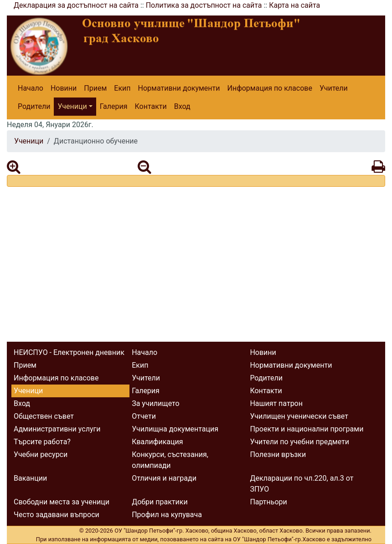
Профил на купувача (167, 515)
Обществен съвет (44, 416)
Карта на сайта (294, 5)
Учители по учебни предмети (299, 442)
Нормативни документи (179, 88)
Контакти (151, 106)
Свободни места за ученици (62, 502)
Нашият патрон (276, 403)
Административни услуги (57, 429)
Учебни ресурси (41, 454)
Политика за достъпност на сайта (204, 5)
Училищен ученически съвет (299, 416)
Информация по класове (269, 88)
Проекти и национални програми (307, 429)
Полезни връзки (278, 454)
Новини (64, 88)
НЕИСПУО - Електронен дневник (69, 352)
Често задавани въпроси (57, 515)
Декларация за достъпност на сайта (76, 5)
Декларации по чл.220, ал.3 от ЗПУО (302, 484)
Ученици (72, 106)
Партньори (268, 502)
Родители (34, 106)
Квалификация (157, 442)
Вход (182, 106)
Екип (122, 88)
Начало (31, 88)
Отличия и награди (164, 478)
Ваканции (30, 478)
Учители (334, 88)
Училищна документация (175, 429)
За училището (155, 403)
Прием (95, 88)
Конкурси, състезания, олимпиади (170, 460)
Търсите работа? (42, 442)
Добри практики (160, 502)
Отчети (144, 416)
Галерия (114, 106)
